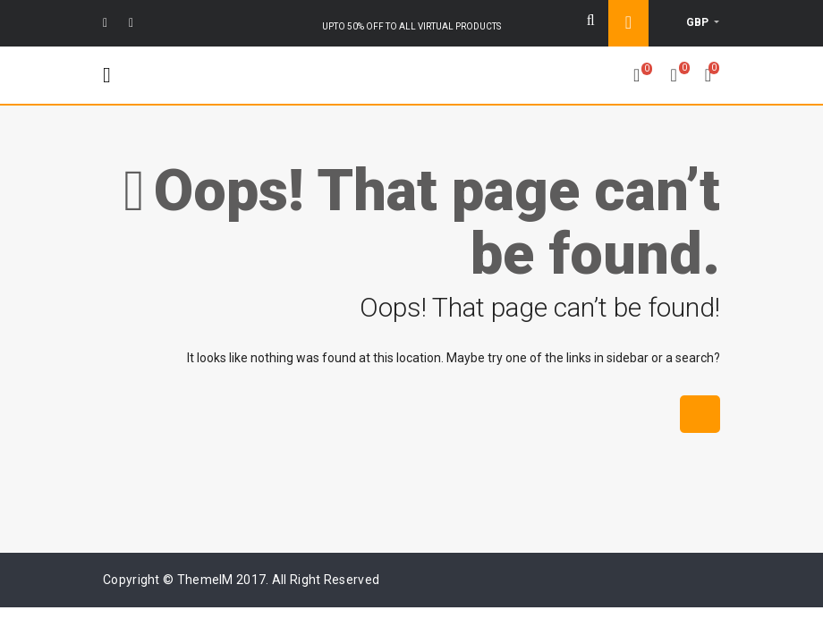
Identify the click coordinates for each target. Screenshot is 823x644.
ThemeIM (205, 580)
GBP (699, 22)
